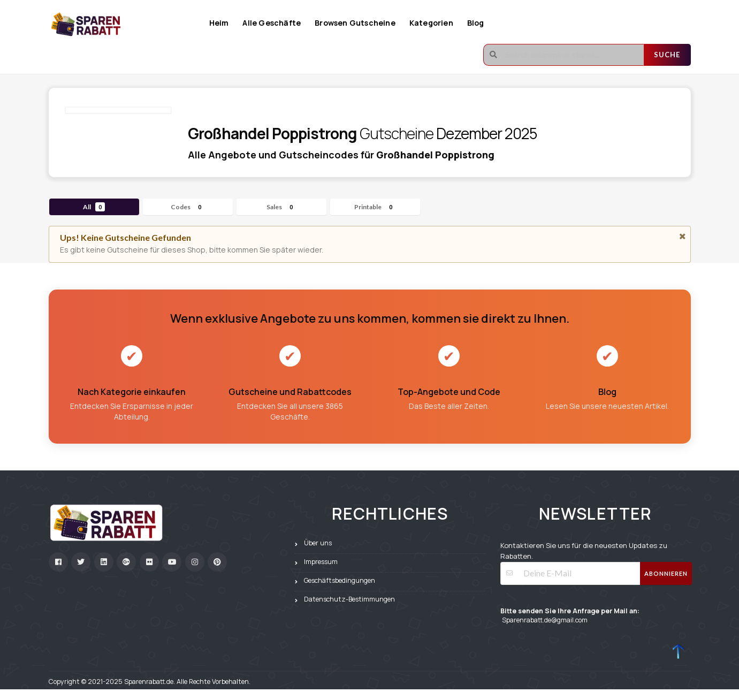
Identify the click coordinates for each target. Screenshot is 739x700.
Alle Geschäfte (272, 23)
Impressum (321, 562)
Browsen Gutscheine (355, 23)
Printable (375, 207)
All (94, 207)
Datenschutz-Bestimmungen (349, 599)
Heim (219, 23)
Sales (281, 207)
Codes (188, 207)
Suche (667, 55)
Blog (476, 23)
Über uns (318, 543)
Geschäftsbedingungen (340, 580)
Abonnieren (666, 573)
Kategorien (431, 23)
